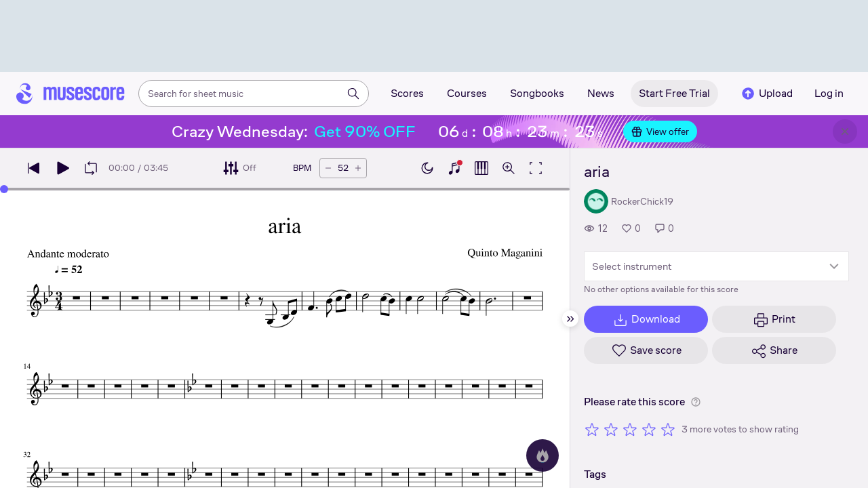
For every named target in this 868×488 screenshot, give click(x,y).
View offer (660, 131)
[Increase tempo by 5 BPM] (358, 168)
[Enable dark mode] (427, 168)
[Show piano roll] (481, 168)
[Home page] (71, 94)
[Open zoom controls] (509, 168)
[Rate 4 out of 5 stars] (649, 429)
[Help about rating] (696, 402)
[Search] (353, 94)
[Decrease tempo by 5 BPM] (328, 168)
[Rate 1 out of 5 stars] (592, 429)
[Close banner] (845, 131)
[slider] (4, 189)
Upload (766, 94)
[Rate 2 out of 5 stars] (611, 429)
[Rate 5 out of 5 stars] (668, 429)
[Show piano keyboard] (454, 168)
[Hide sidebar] (570, 319)
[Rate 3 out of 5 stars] (630, 429)
